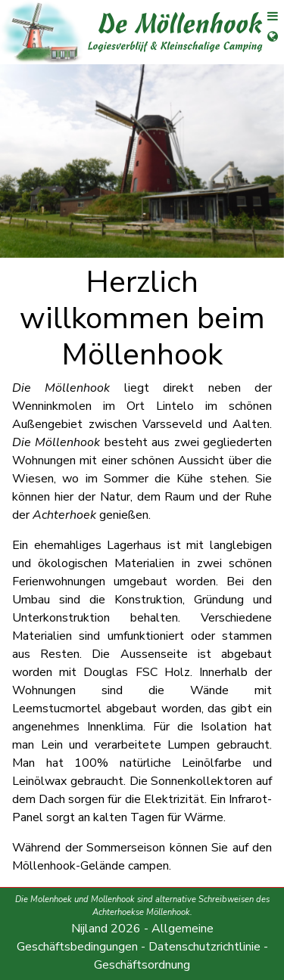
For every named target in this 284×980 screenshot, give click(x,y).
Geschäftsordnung (142, 965)
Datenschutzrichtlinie (204, 947)
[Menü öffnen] (267, 20)
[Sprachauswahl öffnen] (267, 46)
